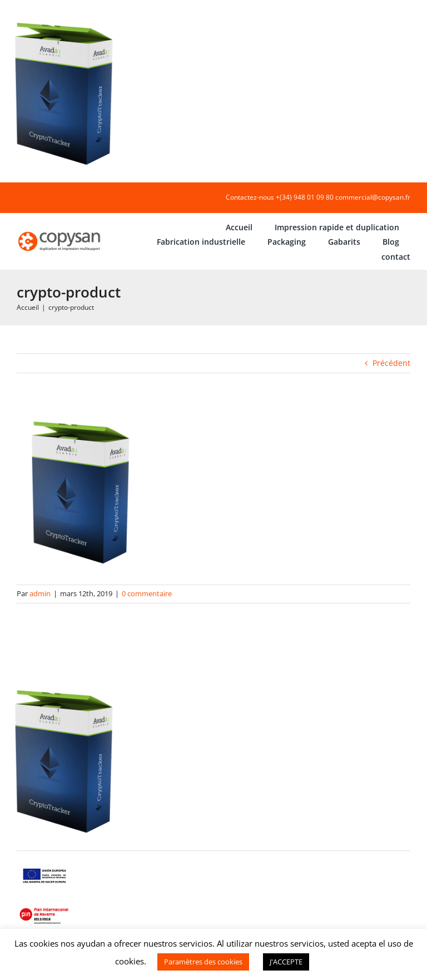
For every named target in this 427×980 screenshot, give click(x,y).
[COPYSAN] (60, 232)
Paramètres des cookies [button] (203, 962)
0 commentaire (147, 593)
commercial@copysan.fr (373, 197)
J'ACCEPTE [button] (286, 962)
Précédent (391, 363)
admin (40, 593)
